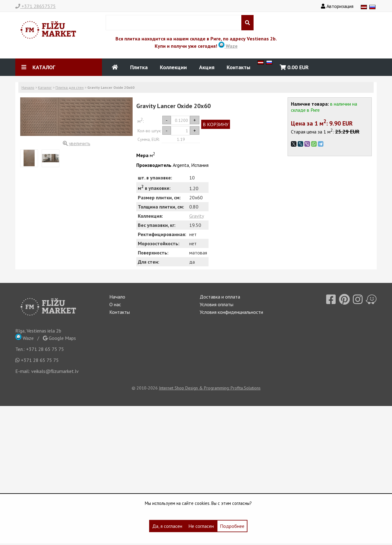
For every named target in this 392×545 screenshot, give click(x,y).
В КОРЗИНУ (216, 124)
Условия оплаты (217, 304)
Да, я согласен (167, 526)
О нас (115, 304)
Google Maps (59, 338)
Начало (28, 87)
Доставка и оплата (220, 297)
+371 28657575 (36, 6)
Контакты (238, 67)
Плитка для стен (70, 87)
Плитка (139, 67)
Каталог (45, 87)
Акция (207, 67)
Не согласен (201, 526)
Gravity (197, 216)
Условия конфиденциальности (231, 312)
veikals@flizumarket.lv (55, 371)
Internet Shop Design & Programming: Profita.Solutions (210, 388)
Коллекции (173, 67)
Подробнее (232, 526)
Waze (228, 46)
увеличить (77, 143)
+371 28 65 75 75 (45, 349)
